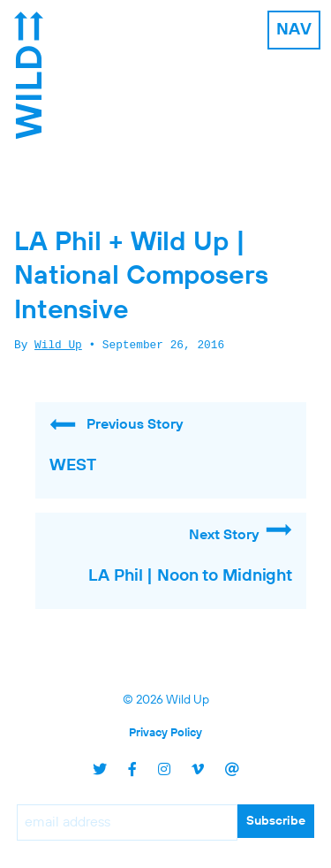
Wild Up (58, 346)
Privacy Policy (165, 733)
